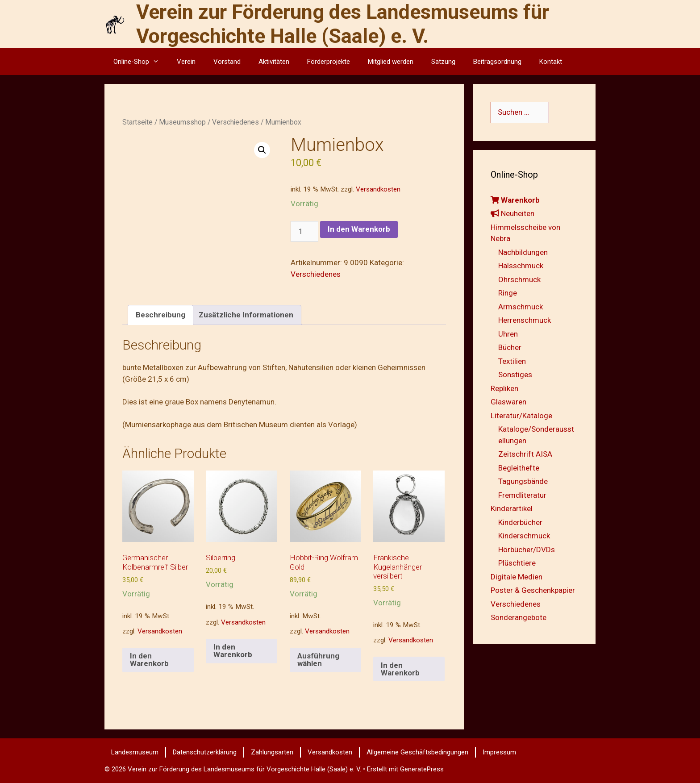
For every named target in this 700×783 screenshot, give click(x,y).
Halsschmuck (521, 266)
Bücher (510, 347)
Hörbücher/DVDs (527, 550)
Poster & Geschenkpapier (533, 590)
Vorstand (227, 62)
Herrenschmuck (525, 320)
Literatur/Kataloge (521, 416)
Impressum (499, 752)
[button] (262, 150)
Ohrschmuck (519, 279)
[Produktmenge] (304, 232)
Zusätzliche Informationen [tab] (246, 315)
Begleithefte (519, 468)
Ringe (508, 293)
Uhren (508, 334)
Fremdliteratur (522, 495)
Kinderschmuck (524, 536)
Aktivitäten (274, 62)
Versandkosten (378, 189)
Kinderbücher (520, 522)
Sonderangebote (519, 617)
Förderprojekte (329, 62)
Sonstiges (515, 375)
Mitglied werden (391, 62)
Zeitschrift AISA (525, 454)
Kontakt (551, 62)
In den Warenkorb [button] (149, 660)
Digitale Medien (517, 577)
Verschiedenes (235, 122)
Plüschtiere (517, 563)
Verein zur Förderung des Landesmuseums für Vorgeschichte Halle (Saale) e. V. (343, 24)
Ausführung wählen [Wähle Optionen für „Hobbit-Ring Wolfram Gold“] (318, 660)
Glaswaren (508, 402)
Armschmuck (521, 307)
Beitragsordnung (497, 62)
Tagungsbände (523, 481)
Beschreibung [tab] (160, 315)
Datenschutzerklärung (205, 752)
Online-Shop (141, 62)
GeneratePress (422, 769)
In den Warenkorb (359, 229)
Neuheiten (512, 213)
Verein (186, 62)
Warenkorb (515, 200)
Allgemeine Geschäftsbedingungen (417, 752)
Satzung (443, 62)
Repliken (504, 388)
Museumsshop (182, 122)
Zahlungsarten (272, 752)
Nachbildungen (523, 252)
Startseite (137, 122)
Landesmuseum (135, 752)
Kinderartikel (512, 508)
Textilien (512, 361)
